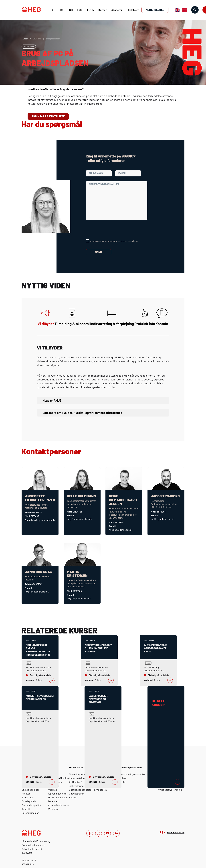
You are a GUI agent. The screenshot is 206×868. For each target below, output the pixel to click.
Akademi (117, 10)
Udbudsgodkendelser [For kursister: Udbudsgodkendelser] (81, 790)
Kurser (103, 10)
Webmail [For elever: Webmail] (52, 790)
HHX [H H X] (50, 10)
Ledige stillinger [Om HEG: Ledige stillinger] (30, 790)
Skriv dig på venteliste (48, 116)
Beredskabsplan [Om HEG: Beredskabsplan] (30, 813)
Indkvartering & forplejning (112, 317)
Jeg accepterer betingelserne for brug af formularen (114, 241)
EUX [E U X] (80, 10)
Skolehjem (133, 10)
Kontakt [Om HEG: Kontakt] (26, 809)
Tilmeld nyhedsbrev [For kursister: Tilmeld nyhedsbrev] (80, 774)
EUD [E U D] (70, 10)
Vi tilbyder (46, 317)
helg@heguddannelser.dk (79, 519)
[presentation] (109, 230)
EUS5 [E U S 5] (90, 10)
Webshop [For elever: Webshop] (53, 809)
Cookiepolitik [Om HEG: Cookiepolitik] (29, 801)
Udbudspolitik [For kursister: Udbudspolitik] (77, 793)
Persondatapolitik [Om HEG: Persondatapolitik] (31, 805)
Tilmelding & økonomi (72, 317)
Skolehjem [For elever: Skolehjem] (53, 801)
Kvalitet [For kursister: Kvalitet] (73, 797)
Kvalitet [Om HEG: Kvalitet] (26, 793)
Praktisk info (145, 317)
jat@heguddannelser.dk (163, 519)
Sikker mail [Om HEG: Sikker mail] (27, 797)
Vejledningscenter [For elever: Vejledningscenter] (58, 793)
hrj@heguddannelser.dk (120, 530)
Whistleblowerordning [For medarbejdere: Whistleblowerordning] (170, 790)
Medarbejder (155, 10)
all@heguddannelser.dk (44, 520)
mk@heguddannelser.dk (79, 598)
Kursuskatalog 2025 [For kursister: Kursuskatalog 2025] (80, 778)
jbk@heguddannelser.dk (37, 592)
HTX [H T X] (60, 10)
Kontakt (162, 317)
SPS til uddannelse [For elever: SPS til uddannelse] (58, 797)
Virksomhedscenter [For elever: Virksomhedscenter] (58, 805)
